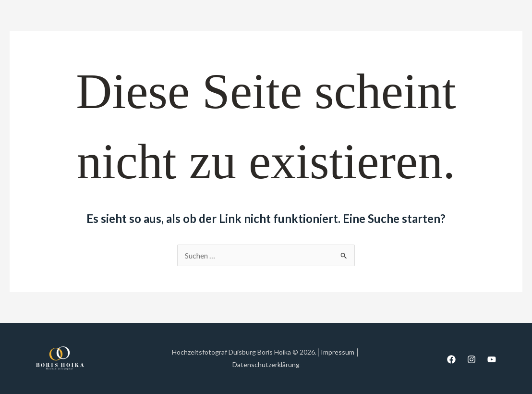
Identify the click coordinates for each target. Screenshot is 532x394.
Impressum (338, 352)
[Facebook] (451, 359)
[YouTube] (492, 359)
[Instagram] (472, 359)
